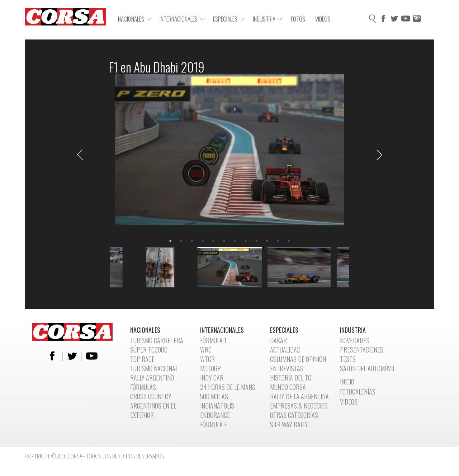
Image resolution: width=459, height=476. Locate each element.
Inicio (347, 382)
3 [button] (192, 241)
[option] (230, 155)
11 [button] (278, 241)
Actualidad (285, 350)
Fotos (298, 19)
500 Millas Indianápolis (217, 401)
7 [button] (235, 241)
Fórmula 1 (213, 340)
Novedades (355, 340)
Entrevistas (287, 368)
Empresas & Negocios (299, 406)
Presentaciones (362, 350)
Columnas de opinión (298, 359)
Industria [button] (268, 19)
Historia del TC (291, 378)
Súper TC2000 (149, 350)
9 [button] (256, 241)
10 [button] (267, 241)
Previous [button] (80, 155)
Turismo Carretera (157, 340)
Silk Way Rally (289, 424)
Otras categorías (294, 415)
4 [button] (203, 241)
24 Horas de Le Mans (228, 387)
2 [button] (181, 241)
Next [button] (379, 155)
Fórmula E (214, 424)
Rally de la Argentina (299, 396)
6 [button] (224, 241)
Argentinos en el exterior (153, 410)
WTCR (207, 359)
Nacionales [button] (135, 19)
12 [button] (289, 241)
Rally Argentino (152, 378)
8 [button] (246, 241)
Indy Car (212, 378)
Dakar (278, 340)
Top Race (142, 359)
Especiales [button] (229, 19)
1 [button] (170, 241)
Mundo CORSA (288, 387)
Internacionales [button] (182, 19)
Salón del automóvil (368, 368)
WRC (206, 350)
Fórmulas (143, 387)
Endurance (215, 415)
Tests (348, 359)
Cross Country (151, 396)
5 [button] (213, 241)
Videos (323, 19)
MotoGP (210, 368)
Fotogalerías (358, 392)
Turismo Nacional (154, 368)
